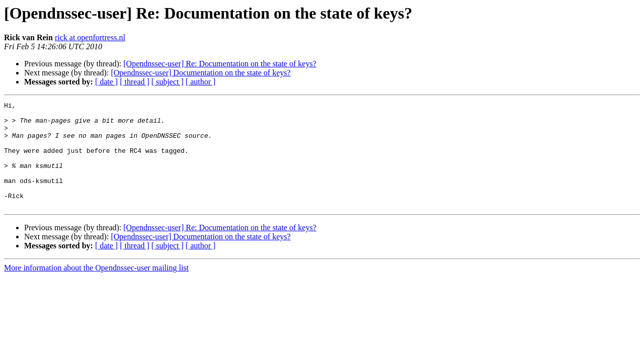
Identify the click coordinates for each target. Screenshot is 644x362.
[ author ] (201, 82)
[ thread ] (135, 82)
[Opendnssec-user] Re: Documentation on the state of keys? (220, 64)
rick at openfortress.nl (90, 37)
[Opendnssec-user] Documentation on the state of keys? (200, 73)
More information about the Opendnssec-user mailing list (96, 289)
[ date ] (106, 82)
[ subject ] (168, 82)
